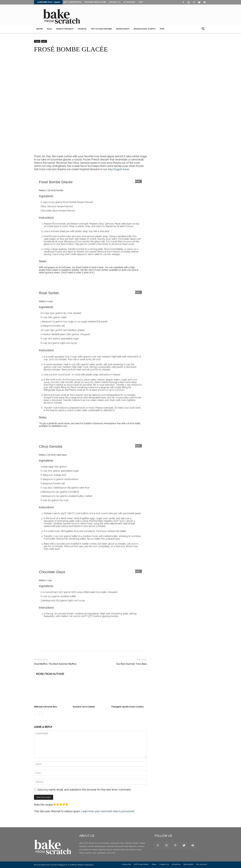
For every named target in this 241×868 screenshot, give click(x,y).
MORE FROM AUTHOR (50, 674)
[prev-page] (36, 713)
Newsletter (188, 864)
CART (141, 2)
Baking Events (123, 29)
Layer (44, 41)
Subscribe (126, 864)
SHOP (162, 29)
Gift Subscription (141, 864)
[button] (203, 29)
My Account (202, 864)
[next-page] (41, 713)
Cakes (37, 41)
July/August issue (118, 169)
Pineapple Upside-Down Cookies (128, 707)
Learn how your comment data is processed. (108, 811)
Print (137, 181)
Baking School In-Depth (145, 29)
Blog (49, 29)
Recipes (39, 29)
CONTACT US (115, 2)
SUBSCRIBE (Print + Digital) (49, 2)
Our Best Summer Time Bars (132, 664)
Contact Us (164, 864)
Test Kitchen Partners (101, 29)
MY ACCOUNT (129, 2)
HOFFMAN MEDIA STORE (95, 2)
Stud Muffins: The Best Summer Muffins (55, 664)
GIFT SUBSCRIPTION (73, 2)
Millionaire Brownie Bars (46, 707)
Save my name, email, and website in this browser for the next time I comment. (84, 790)
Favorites (82, 29)
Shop (154, 864)
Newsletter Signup (65, 29)
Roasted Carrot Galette (84, 707)
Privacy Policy (100, 865)
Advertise (176, 864)
